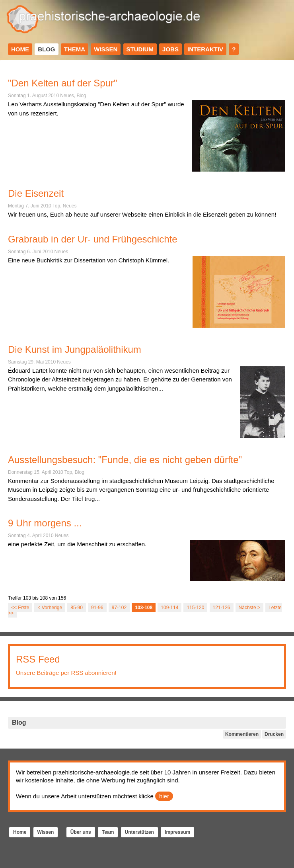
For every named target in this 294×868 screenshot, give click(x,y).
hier (164, 796)
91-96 (97, 608)
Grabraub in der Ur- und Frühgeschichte (93, 239)
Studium (140, 49)
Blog (46, 49)
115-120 (195, 608)
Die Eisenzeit (36, 193)
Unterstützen (139, 832)
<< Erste (20, 608)
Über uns (81, 832)
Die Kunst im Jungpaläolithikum (75, 349)
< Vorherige (50, 608)
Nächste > (249, 608)
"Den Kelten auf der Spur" (63, 83)
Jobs (170, 49)
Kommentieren (242, 734)
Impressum (177, 832)
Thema (75, 49)
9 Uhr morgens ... (45, 523)
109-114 (169, 608)
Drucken (274, 734)
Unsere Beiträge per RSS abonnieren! (66, 673)
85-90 (77, 608)
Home (20, 49)
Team (108, 832)
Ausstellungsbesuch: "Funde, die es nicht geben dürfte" (125, 460)
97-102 (119, 608)
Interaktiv (205, 49)
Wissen (106, 49)
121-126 (222, 608)
